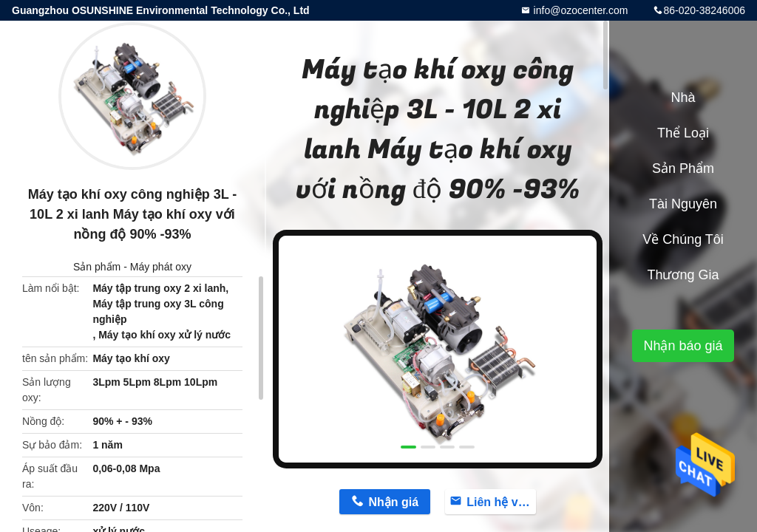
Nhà (683, 98)
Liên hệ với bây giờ (501, 502)
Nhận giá (393, 502)
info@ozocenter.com (580, 10)
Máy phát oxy (161, 267)
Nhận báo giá (683, 346)
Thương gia (683, 275)
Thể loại (683, 133)
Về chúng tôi (683, 239)
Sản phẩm (97, 267)
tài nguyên (683, 204)
